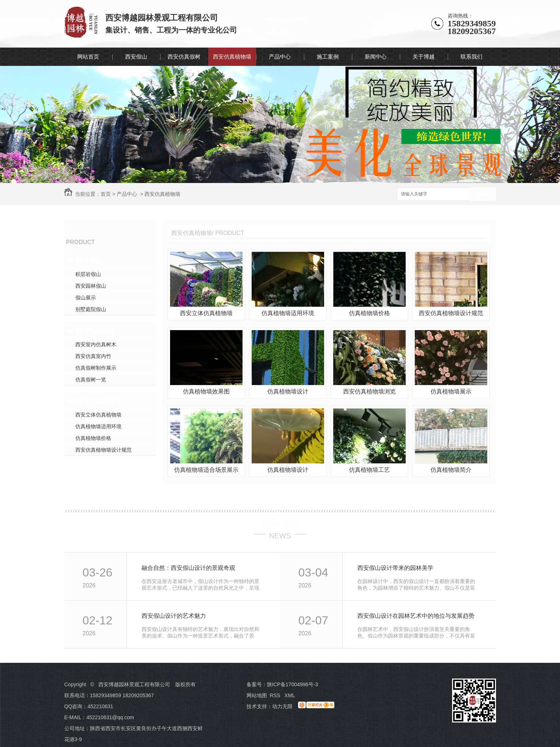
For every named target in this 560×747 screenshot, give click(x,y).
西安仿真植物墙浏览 (369, 391)
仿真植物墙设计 (288, 391)
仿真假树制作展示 (96, 368)
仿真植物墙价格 (93, 438)
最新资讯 (280, 523)
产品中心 (280, 57)
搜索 (483, 195)
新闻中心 (376, 57)
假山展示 (86, 298)
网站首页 (88, 57)
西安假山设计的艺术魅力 (174, 616)
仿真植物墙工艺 (369, 470)
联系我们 (471, 57)
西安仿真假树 (184, 57)
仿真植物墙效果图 (206, 391)
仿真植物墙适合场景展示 (206, 470)
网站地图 (257, 695)
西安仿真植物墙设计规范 (104, 450)
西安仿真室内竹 (93, 356)
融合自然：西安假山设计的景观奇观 (188, 568)
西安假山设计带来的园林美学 (395, 568)
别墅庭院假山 (91, 309)
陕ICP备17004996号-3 (293, 684)
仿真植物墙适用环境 (98, 426)
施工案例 (328, 57)
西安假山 (136, 57)
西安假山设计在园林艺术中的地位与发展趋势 (416, 616)
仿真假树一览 (91, 380)
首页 (106, 194)
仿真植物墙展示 (451, 391)
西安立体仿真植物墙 (98, 415)
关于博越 (424, 57)
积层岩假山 (88, 274)
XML (290, 695)
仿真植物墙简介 (451, 470)
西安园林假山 (91, 286)
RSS (276, 695)
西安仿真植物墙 (232, 57)
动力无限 (282, 706)
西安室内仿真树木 (96, 344)
